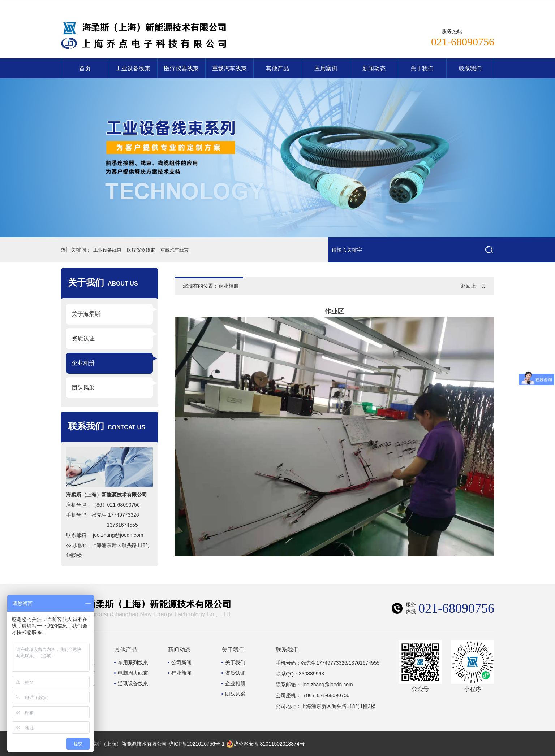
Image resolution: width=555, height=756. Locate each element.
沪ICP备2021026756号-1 (197, 744)
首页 (85, 68)
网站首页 (452, 5)
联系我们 (481, 5)
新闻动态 (374, 68)
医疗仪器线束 (181, 68)
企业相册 (83, 363)
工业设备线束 (133, 68)
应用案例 (326, 68)
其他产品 (277, 68)
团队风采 (83, 388)
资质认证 (83, 338)
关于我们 (422, 68)
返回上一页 (473, 286)
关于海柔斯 (86, 314)
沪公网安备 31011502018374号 (265, 744)
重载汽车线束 (229, 68)
